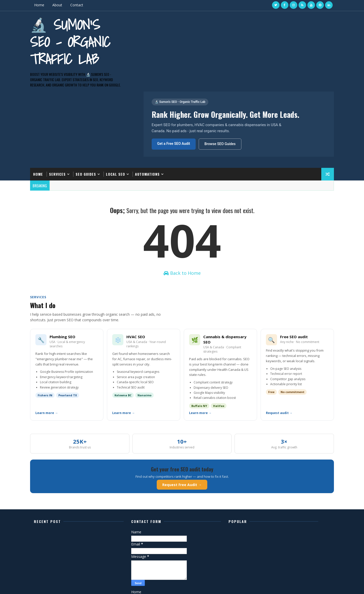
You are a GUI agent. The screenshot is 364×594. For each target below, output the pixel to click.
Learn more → (53, 360)
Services (64, 106)
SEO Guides (92, 106)
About (64, 5)
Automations (154, 106)
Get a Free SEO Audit (173, 68)
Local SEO (122, 106)
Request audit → (276, 360)
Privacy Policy (147, 553)
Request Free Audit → (182, 431)
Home (46, 5)
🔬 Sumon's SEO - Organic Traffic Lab (77, 41)
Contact (83, 5)
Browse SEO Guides (219, 68)
